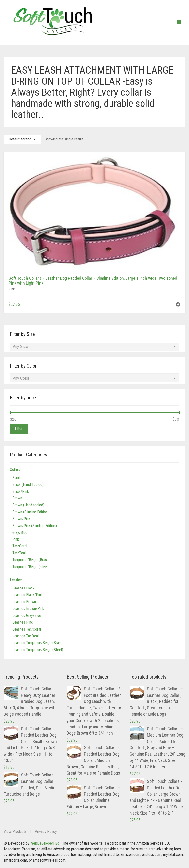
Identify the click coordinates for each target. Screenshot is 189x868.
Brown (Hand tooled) (28, 505)
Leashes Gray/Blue (27, 615)
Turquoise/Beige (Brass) (31, 560)
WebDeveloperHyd (45, 843)
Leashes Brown (24, 602)
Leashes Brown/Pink (28, 609)
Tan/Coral (20, 546)
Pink (12, 289)
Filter (19, 428)
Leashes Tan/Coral (27, 629)
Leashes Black (23, 588)
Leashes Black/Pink (27, 595)
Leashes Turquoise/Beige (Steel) (38, 650)
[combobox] (94, 347)
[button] (178, 305)
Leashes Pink (23, 622)
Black (16, 478)
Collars (15, 470)
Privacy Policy (46, 831)
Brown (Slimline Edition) (31, 512)
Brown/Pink (21, 519)
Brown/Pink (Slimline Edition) (35, 526)
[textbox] (94, 347)
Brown (17, 498)
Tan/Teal (19, 553)
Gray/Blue (20, 533)
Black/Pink (21, 491)
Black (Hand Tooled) (28, 485)
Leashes (16, 580)
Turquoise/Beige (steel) (31, 567)
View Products (15, 831)
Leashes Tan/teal (25, 636)
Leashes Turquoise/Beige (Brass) (38, 643)
